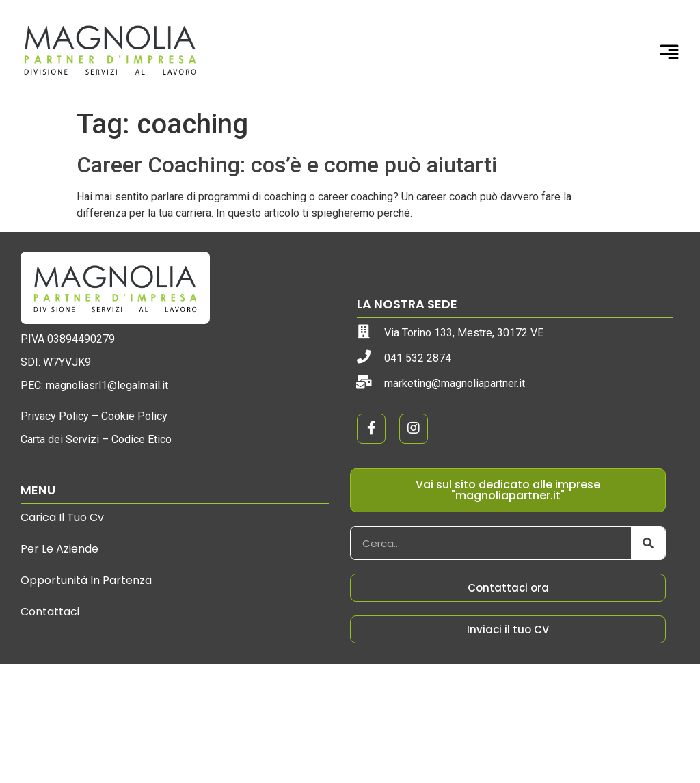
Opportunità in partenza (86, 580)
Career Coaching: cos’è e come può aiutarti (287, 165)
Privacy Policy (55, 416)
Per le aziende (59, 549)
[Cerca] (648, 543)
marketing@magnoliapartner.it (455, 383)
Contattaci (50, 612)
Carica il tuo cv (62, 517)
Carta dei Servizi (60, 439)
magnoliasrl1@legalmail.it (107, 385)
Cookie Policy (134, 416)
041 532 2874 (418, 358)
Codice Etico (142, 439)
